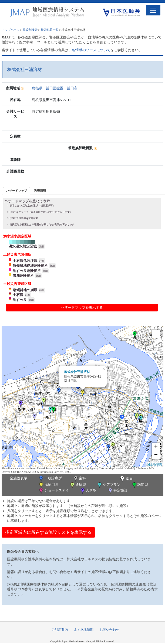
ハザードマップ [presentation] (17, 191)
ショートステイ (53, 491)
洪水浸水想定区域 (23, 246)
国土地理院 (154, 464)
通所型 (78, 485)
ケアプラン (109, 485)
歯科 (79, 479)
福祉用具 (48, 485)
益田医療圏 (55, 88)
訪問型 (140, 485)
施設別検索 (30, 30)
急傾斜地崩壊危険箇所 (30, 266)
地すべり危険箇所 (27, 271)
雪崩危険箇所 (23, 276)
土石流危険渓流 (25, 261)
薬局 (126, 479)
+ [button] (156, 447)
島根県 (37, 88)
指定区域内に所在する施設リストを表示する (48, 532)
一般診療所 (50, 479)
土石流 (18, 295)
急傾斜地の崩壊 (25, 290)
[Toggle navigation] (153, 10)
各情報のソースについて (91, 50)
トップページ (11, 30)
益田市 (72, 88)
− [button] (156, 455)
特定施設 (117, 491)
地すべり (20, 300)
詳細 (41, 246)
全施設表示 (18, 478)
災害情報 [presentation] (40, 190)
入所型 (88, 491)
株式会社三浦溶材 (77, 372)
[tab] (17, 191)
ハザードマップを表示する (82, 308)
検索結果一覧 (50, 30)
